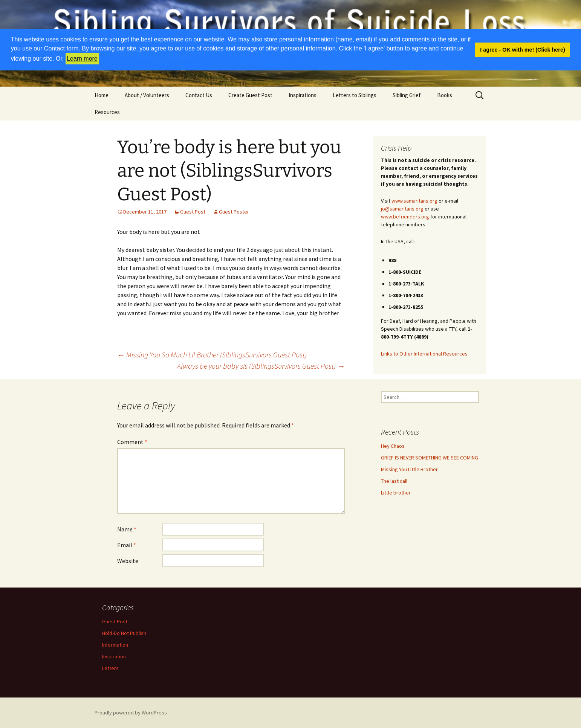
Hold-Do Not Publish (124, 633)
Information (115, 645)
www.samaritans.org (414, 201)
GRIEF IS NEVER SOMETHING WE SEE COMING (430, 458)
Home (102, 95)
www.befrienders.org (405, 217)
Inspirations (303, 95)
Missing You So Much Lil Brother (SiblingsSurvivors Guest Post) (212, 355)
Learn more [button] (82, 59)
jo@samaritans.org (402, 209)
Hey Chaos (393, 446)
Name (127, 529)
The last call (394, 481)
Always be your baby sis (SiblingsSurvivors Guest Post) (261, 366)
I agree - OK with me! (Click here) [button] (523, 50)
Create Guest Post (250, 95)
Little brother (396, 493)
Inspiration (114, 656)
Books (445, 95)
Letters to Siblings (355, 95)
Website (128, 561)
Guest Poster (234, 212)
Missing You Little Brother (409, 469)
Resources (107, 112)
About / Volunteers (147, 95)
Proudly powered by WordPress (131, 713)
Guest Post (193, 212)
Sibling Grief (407, 95)
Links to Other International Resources (424, 354)
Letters (110, 668)
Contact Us (199, 95)
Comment (132, 442)
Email (127, 545)
